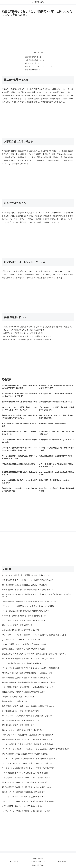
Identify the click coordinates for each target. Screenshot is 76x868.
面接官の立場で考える (33, 57)
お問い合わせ (62, 862)
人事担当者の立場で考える (35, 60)
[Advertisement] (38, 32)
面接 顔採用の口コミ (33, 70)
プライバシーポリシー (38, 862)
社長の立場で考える (32, 63)
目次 (35, 52)
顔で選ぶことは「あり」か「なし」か (39, 66)
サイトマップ (14, 862)
